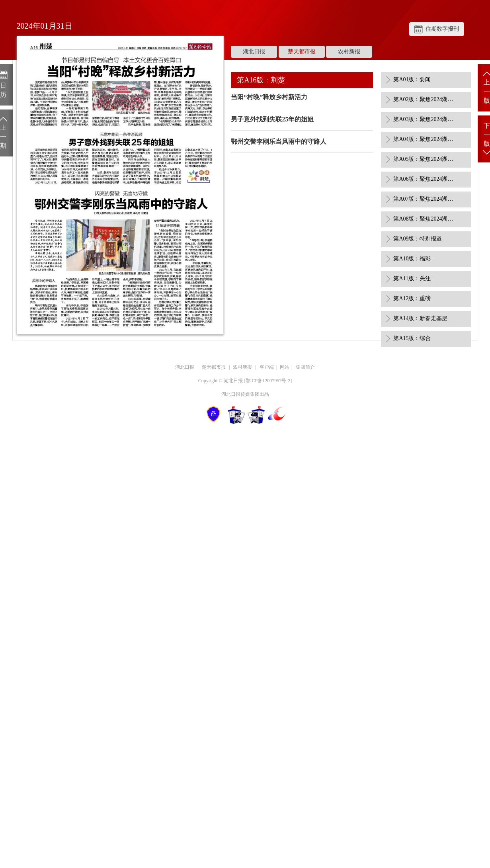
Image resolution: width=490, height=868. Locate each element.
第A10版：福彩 (412, 259)
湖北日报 (254, 52)
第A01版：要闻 (412, 79)
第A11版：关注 (412, 279)
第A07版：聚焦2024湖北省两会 (425, 199)
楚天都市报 (302, 52)
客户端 (267, 367)
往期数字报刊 (442, 29)
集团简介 (305, 367)
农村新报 (349, 52)
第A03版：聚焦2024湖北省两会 (425, 119)
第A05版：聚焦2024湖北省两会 (425, 159)
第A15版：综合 (412, 338)
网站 (285, 367)
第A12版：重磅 (412, 298)
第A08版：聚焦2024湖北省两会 (425, 219)
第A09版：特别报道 (418, 239)
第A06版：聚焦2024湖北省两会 (425, 179)
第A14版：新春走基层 (420, 318)
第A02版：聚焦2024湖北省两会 (425, 99)
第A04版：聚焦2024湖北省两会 (425, 139)
